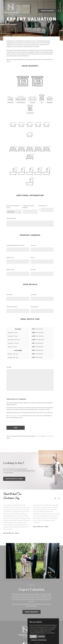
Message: (9, 367)
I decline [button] (41, 641)
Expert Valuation (47, 11)
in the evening (37, 357)
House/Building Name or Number (15, 245)
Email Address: (35, 307)
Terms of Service (49, 436)
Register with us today (14, 479)
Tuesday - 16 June (13, 357)
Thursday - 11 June (13, 343)
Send (16, 428)
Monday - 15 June (13, 354)
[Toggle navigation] (59, 11)
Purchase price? (43, 206)
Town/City (33, 245)
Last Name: (34, 295)
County (33, 257)
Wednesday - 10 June (14, 340)
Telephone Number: (12, 307)
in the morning (37, 329)
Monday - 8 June (13, 333)
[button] (55, 498)
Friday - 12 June (12, 347)
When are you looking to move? (13, 207)
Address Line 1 (10, 257)
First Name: (10, 295)
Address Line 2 (10, 270)
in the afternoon (38, 340)
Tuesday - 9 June (13, 336)
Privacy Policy (38, 436)
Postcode (33, 270)
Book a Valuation (31, 612)
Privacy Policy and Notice (15, 416)
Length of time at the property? (28, 207)
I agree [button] (33, 641)
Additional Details (11, 218)
